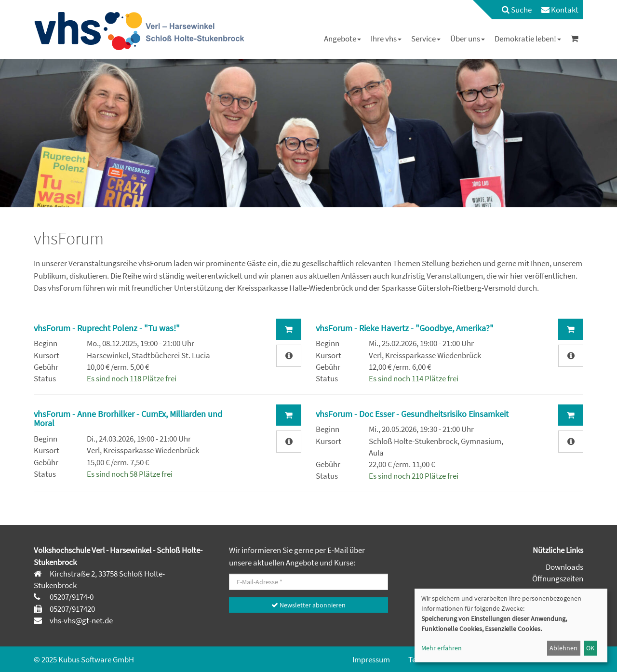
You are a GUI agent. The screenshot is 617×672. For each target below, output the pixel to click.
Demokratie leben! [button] (528, 39)
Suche (517, 10)
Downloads (564, 567)
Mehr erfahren (442, 648)
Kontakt (560, 10)
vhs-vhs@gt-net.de (80, 620)
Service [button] (426, 39)
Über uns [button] (468, 39)
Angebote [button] (342, 39)
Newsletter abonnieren (308, 605)
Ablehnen (563, 648)
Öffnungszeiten (558, 578)
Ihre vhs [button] (386, 39)
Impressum (371, 659)
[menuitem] (512, 10)
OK (590, 648)
